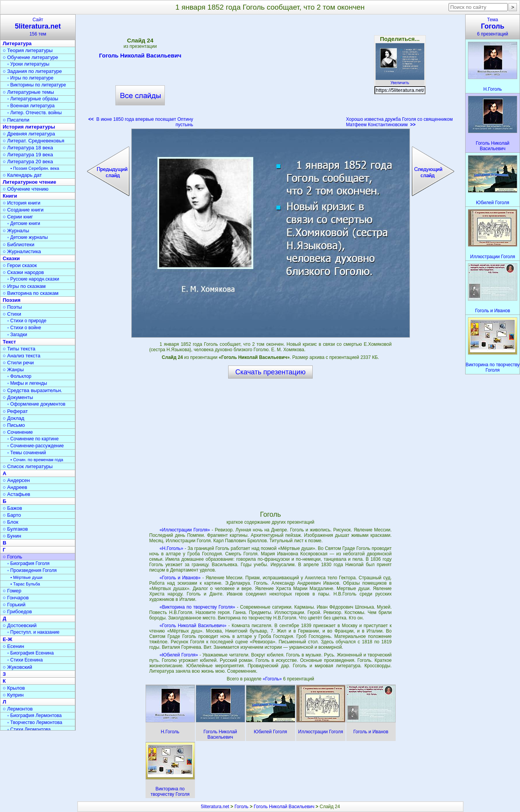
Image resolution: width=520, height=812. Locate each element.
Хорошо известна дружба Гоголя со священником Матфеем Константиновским (399, 122)
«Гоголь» (273, 679)
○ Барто (12, 515)
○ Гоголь (13, 557)
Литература (17, 43)
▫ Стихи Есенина (25, 660)
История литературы (29, 127)
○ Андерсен (16, 480)
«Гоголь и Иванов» (180, 578)
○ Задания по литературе (32, 71)
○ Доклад (14, 418)
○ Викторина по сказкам (30, 293)
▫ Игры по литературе (30, 78)
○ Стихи (12, 314)
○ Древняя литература (29, 134)
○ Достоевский (20, 625)
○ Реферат (15, 411)
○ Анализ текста (21, 356)
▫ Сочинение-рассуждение (36, 446)
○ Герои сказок (20, 265)
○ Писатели (16, 120)
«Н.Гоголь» (171, 548)
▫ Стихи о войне (24, 328)
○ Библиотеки (19, 244)
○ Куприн (13, 695)
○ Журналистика (22, 251)
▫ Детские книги (24, 223)
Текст (9, 342)
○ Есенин (13, 646)
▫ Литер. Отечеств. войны (35, 113)
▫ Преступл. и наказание (33, 632)
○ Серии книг (18, 217)
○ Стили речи (18, 363)
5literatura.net (215, 807)
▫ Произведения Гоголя (32, 570)
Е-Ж (8, 639)
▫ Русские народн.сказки (33, 279)
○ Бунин (12, 536)
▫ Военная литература (31, 106)
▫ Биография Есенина (30, 653)
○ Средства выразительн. (32, 390)
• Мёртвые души (26, 577)
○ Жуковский (17, 667)
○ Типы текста (19, 349)
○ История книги (22, 203)
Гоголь (241, 807)
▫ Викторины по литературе (37, 85)
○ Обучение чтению (26, 189)
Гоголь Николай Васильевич (140, 57)
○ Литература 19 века (28, 155)
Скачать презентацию (271, 372)
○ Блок (11, 522)
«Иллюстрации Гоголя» (185, 530)
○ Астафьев (16, 494)
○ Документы (18, 397)
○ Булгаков (15, 529)
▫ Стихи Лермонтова (29, 729)
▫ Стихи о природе (27, 321)
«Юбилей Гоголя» (179, 655)
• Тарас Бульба (25, 584)
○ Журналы (16, 231)
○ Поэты (12, 307)
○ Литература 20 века (28, 162)
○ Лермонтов (18, 709)
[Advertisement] (269, 73)
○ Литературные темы (28, 92)
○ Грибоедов (17, 612)
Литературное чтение (29, 182)
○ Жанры (13, 370)
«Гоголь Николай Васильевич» (193, 626)
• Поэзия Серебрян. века (35, 168)
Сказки (11, 258)
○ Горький (14, 605)
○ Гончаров (16, 598)
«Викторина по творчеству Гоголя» (197, 607)
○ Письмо (14, 425)
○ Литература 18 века (28, 148)
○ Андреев (15, 487)
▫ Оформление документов (36, 404)
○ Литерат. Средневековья (34, 141)
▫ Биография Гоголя (28, 563)
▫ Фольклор (19, 376)
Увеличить (400, 81)
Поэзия (12, 300)
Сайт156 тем (38, 27)
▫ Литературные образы (33, 99)
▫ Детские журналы (28, 237)
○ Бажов (12, 508)
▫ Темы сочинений (27, 453)
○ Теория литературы (28, 50)
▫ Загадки (17, 335)
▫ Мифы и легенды (27, 383)
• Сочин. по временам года (37, 460)
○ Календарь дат (22, 175)
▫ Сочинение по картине (33, 439)
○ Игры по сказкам (24, 286)
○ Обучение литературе (30, 57)
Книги (10, 196)
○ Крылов (14, 688)
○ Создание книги (23, 210)
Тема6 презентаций (493, 27)
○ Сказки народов (23, 272)
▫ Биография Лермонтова (35, 716)
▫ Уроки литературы (28, 64)
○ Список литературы (28, 466)
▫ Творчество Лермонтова (35, 722)
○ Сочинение (18, 432)
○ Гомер (12, 591)
